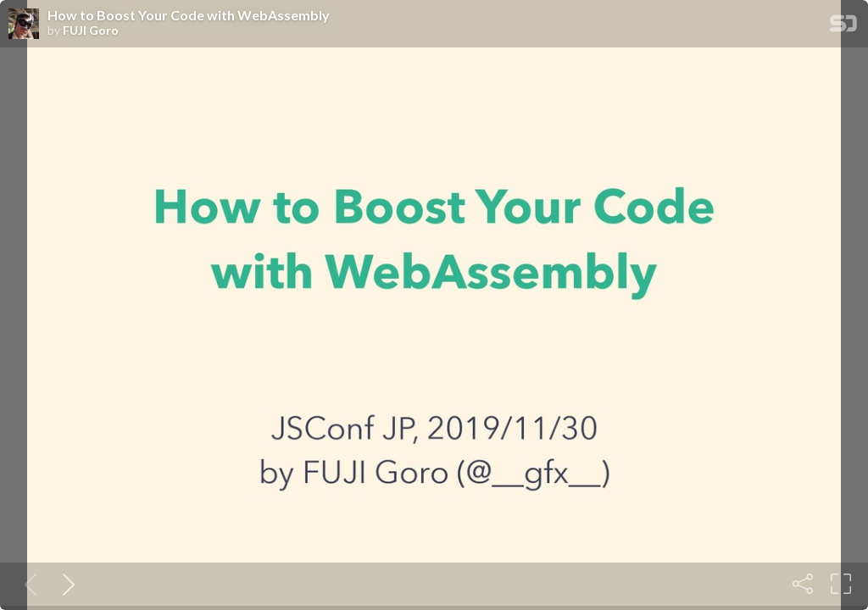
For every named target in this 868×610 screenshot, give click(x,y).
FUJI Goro (91, 30)
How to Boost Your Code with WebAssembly (189, 15)
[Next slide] (65, 584)
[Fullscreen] (841, 584)
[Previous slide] (27, 584)
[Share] (803, 584)
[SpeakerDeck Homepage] (843, 27)
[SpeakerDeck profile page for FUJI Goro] (24, 25)
